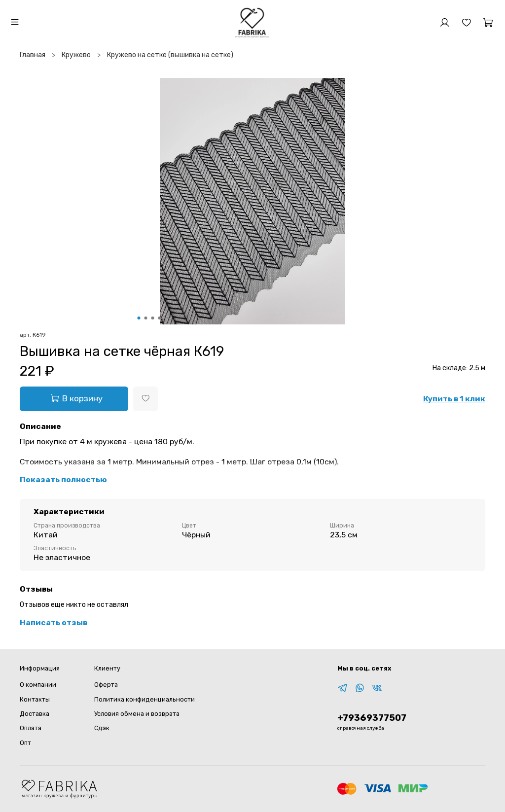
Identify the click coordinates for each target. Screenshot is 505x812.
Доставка (35, 714)
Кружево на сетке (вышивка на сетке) (170, 55)
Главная (33, 55)
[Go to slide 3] (153, 318)
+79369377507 (372, 718)
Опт (25, 743)
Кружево (76, 55)
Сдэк (102, 728)
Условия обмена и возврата (137, 714)
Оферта (106, 685)
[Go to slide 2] (146, 318)
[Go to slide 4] (160, 318)
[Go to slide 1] (139, 318)
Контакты (35, 699)
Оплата (31, 728)
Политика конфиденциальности (144, 699)
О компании (38, 685)
